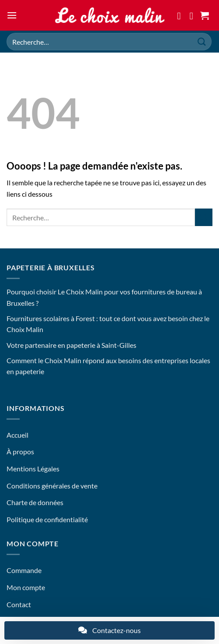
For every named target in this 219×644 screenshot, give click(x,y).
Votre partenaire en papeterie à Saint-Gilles (71, 345)
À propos (20, 451)
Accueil (17, 435)
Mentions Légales (33, 469)
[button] (12, 15)
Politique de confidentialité (47, 519)
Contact (19, 604)
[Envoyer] (202, 41)
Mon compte (26, 587)
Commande (24, 570)
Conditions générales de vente (52, 486)
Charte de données (35, 502)
